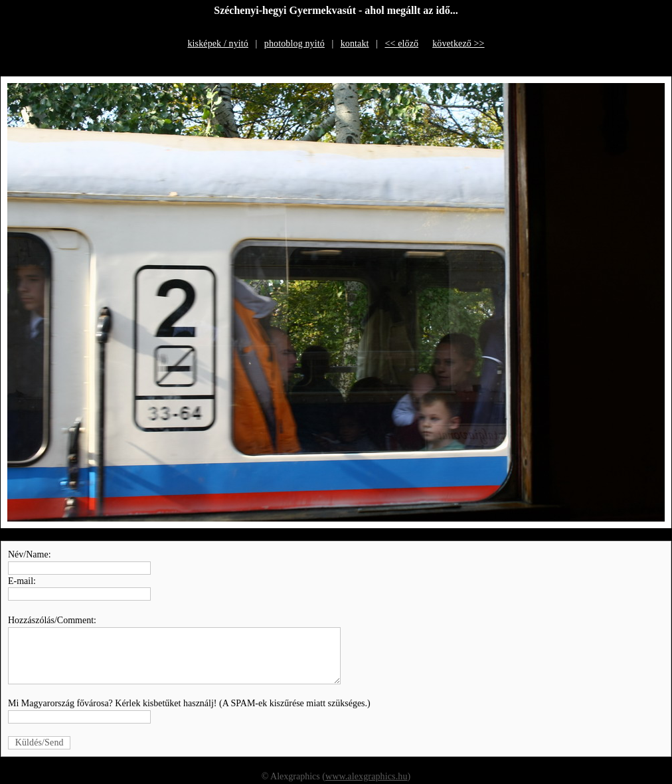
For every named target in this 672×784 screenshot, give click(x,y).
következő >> (458, 44)
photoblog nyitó (294, 44)
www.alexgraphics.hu (367, 776)
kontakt (355, 44)
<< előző (401, 44)
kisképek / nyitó (218, 44)
